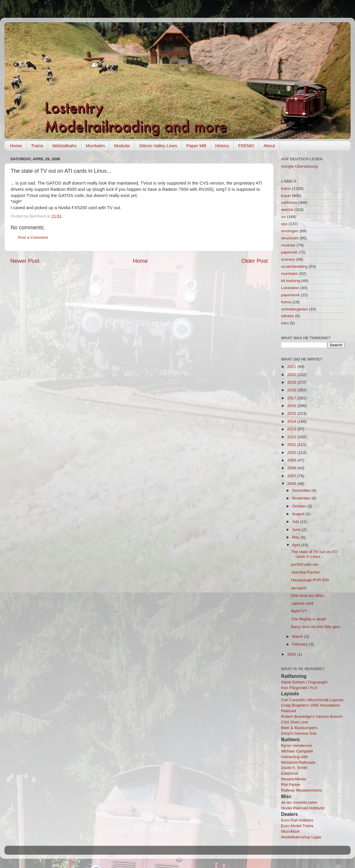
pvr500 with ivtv (305, 564)
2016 (292, 406)
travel (286, 196)
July (296, 522)
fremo (286, 302)
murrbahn (290, 274)
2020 (292, 375)
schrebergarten (295, 309)
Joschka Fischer (306, 572)
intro (285, 323)
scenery (288, 259)
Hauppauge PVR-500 (310, 580)
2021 (292, 367)
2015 (292, 413)
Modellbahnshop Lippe (301, 837)
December (302, 490)
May (296, 537)
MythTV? (299, 611)
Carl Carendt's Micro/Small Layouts (312, 700)
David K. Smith (294, 768)
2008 (292, 468)
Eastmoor (290, 773)
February (301, 644)
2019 (292, 382)
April (297, 545)
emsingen (290, 231)
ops (284, 224)
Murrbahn (95, 146)
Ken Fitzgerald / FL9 (299, 688)
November (302, 498)
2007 (292, 476)
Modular (122, 146)
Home (16, 146)
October (300, 506)
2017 (292, 398)
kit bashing (291, 281)
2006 (292, 484)
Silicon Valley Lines (158, 146)
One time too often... (309, 596)
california (289, 202)
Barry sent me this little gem (316, 627)
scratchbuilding (294, 266)
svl (284, 217)
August (299, 514)
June (297, 530)
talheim (288, 316)
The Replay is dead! (309, 619)
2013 (292, 429)
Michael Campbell (297, 751)
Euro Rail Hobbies (297, 820)
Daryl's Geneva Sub (299, 733)
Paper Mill (196, 146)
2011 (292, 445)
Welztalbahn (64, 146)
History (222, 146)
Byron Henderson (297, 746)
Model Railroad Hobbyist (303, 808)
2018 (292, 390)
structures (290, 238)
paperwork (290, 295)
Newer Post (25, 261)
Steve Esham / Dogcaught (304, 682)
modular (288, 245)
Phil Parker (291, 785)
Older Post (255, 261)
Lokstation (290, 288)
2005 (292, 654)
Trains (37, 146)
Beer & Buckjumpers (299, 728)
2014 (292, 421)
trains (286, 189)
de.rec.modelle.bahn (299, 802)
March (298, 636)
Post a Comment (33, 237)
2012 (292, 437)
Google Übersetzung (299, 166)
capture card (302, 603)
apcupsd (299, 588)
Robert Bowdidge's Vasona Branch (312, 716)
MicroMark (290, 831)
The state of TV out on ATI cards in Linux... (314, 554)
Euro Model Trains (297, 826)
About (269, 146)
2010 (292, 453)
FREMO (246, 146)
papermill (289, 252)
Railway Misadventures (302, 790)
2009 (292, 460)
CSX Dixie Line (295, 722)
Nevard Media (293, 779)
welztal (287, 210)
